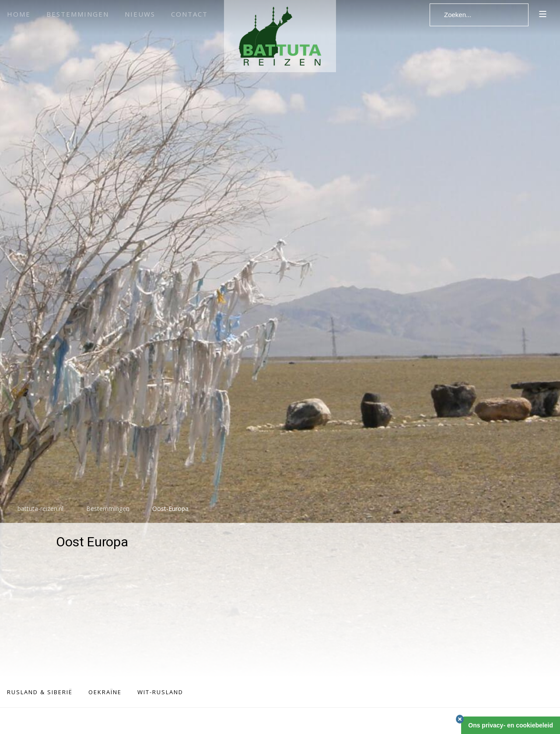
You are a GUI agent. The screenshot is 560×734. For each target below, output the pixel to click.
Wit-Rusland (160, 692)
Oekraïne (105, 692)
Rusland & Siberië (40, 692)
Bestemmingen (78, 14)
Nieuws (140, 14)
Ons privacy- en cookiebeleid (511, 725)
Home (19, 14)
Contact (189, 14)
